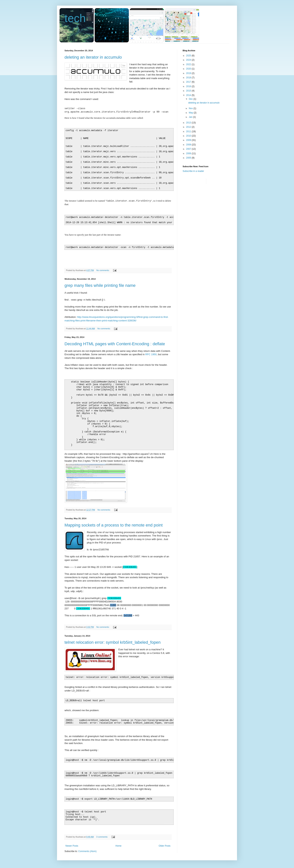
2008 (189, 145)
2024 (189, 60)
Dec (191, 99)
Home (118, 846)
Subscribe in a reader (193, 171)
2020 (189, 69)
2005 (189, 158)
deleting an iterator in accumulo (93, 57)
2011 (189, 131)
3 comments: (102, 837)
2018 (189, 78)
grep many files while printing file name (100, 285)
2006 (189, 153)
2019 (189, 73)
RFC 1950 (151, 354)
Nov (191, 108)
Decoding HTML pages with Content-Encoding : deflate (115, 344)
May (191, 113)
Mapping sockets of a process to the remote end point (114, 525)
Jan (191, 117)
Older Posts (165, 846)
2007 (189, 149)
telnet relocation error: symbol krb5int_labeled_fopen (112, 642)
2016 (189, 86)
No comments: (103, 270)
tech (75, 18)
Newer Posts (72, 846)
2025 (189, 56)
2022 (189, 64)
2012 (189, 127)
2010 (189, 136)
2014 (189, 95)
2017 (189, 82)
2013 (189, 123)
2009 (189, 140)
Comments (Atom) (87, 851)
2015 (189, 91)
